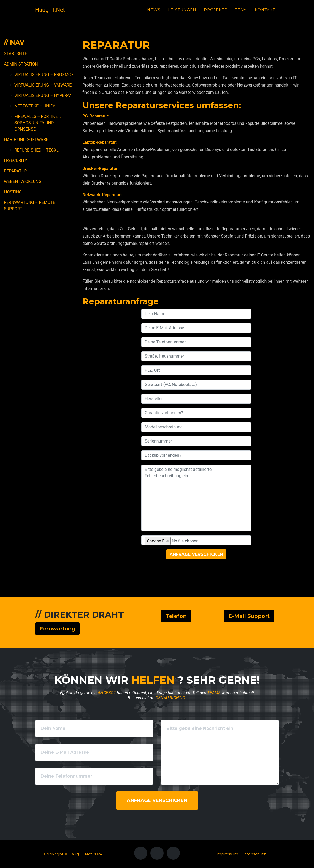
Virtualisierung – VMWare (43, 85)
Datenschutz (254, 854)
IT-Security (16, 161)
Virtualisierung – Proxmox (44, 75)
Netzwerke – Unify (35, 106)
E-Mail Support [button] (249, 616)
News (154, 13)
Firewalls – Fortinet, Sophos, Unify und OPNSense (37, 123)
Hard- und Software (26, 140)
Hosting (13, 192)
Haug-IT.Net (54, 14)
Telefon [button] (176, 616)
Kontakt (265, 13)
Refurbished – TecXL (37, 150)
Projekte (216, 13)
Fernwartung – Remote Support (30, 206)
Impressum (227, 854)
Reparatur (15, 171)
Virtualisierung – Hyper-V (43, 96)
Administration (21, 64)
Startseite (16, 54)
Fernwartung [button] (57, 629)
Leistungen (182, 13)
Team (241, 13)
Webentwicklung (23, 182)
